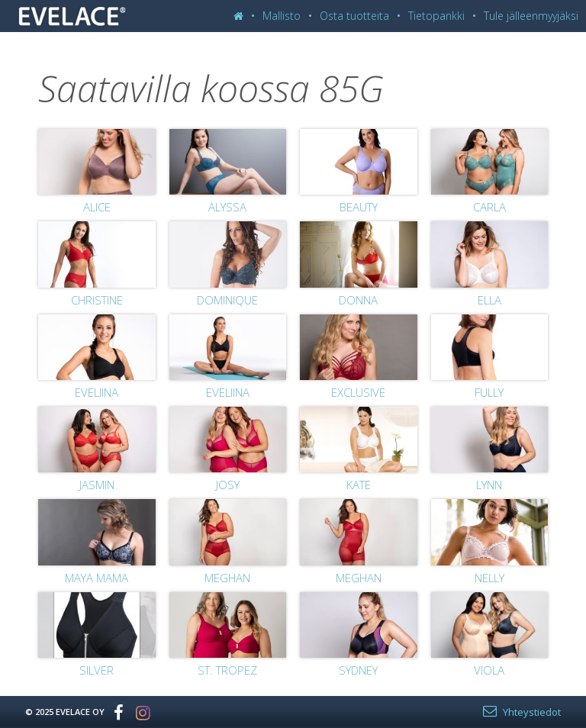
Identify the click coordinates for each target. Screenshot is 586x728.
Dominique (227, 300)
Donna (358, 300)
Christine (97, 300)
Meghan (227, 578)
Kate (359, 485)
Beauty (359, 207)
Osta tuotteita (354, 16)
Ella (489, 300)
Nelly (489, 578)
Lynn (489, 485)
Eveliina (97, 392)
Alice (97, 207)
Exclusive (358, 392)
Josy (228, 485)
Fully (489, 392)
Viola (489, 670)
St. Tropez (227, 670)
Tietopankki (436, 16)
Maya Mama (97, 578)
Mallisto (282, 16)
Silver (97, 670)
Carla (489, 207)
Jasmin (97, 485)
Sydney (358, 670)
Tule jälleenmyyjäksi (531, 16)
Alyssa (227, 207)
